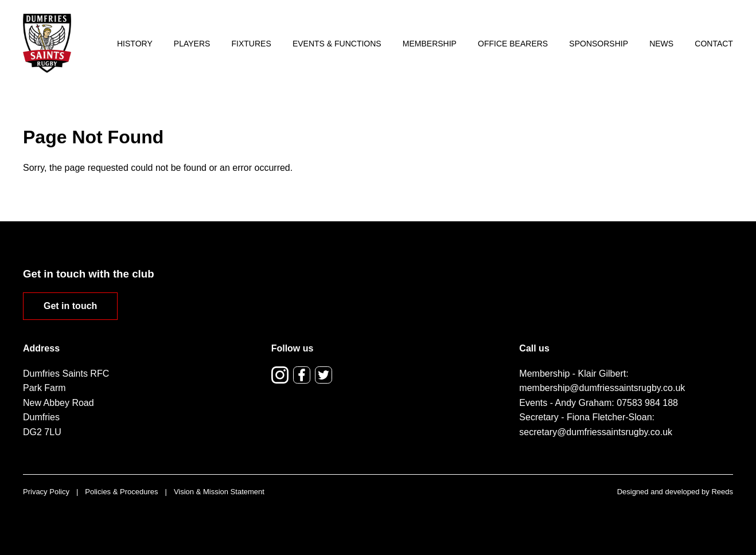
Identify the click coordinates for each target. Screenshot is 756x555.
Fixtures (252, 44)
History (135, 44)
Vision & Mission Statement (219, 492)
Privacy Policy (46, 492)
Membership (430, 44)
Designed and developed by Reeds (675, 492)
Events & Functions (337, 44)
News (661, 44)
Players (192, 44)
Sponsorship (599, 44)
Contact (714, 44)
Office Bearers (513, 44)
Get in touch (70, 306)
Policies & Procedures (121, 492)
